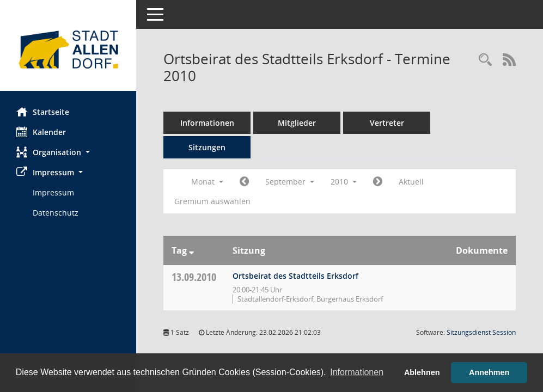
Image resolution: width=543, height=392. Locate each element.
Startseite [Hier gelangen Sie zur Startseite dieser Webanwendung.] (43, 112)
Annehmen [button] (489, 372)
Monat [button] (207, 182)
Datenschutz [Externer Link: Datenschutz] (56, 213)
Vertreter (387, 123)
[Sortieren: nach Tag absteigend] (191, 250)
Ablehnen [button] (422, 372)
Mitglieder (297, 123)
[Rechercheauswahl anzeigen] (485, 60)
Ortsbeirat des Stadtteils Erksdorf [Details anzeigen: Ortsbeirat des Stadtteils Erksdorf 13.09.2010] (295, 276)
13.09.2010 (194, 277)
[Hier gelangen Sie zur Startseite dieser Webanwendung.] (68, 50)
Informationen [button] (357, 372)
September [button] (290, 182)
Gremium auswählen (212, 201)
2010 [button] (344, 182)
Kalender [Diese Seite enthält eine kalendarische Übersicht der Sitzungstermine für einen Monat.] (41, 132)
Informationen (207, 123)
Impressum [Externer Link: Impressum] (53, 192)
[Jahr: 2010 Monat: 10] (378, 182)
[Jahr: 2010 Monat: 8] (244, 182)
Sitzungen (207, 147)
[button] (68, 152)
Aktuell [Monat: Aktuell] (411, 182)
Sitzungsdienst (481, 332)
